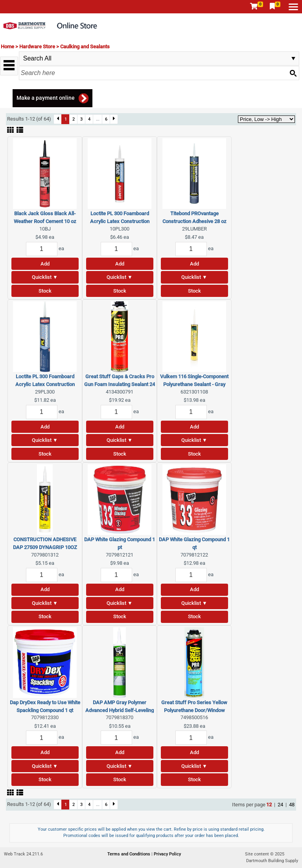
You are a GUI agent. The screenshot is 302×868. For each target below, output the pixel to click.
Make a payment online (46, 98)
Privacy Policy (167, 854)
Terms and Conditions (129, 854)
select (293, 59)
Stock (45, 291)
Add (45, 264)
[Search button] (293, 73)
